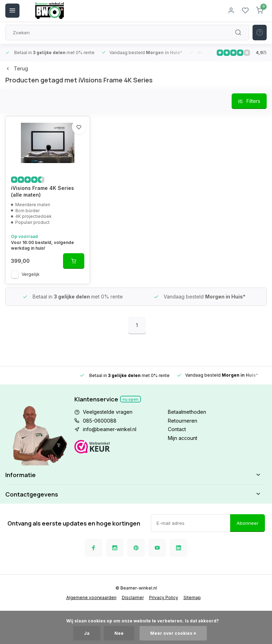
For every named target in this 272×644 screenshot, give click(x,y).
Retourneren (183, 421)
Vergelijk (31, 274)
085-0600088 (100, 421)
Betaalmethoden (187, 412)
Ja (87, 633)
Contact (177, 429)
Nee (119, 633)
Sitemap (192, 597)
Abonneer (248, 523)
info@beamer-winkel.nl (110, 429)
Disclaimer (133, 597)
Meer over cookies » (173, 633)
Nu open (131, 399)
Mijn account (183, 438)
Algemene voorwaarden (91, 597)
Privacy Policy (164, 597)
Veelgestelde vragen (108, 412)
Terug (17, 68)
